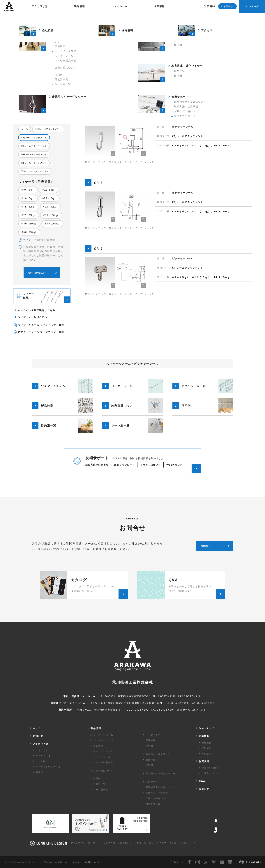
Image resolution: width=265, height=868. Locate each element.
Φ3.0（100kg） (51, 215)
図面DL (211, 6)
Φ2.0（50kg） (51, 207)
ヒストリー (42, 761)
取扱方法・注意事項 (157, 793)
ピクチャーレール (42, 94)
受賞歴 (39, 772)
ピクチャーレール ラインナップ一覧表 (39, 332)
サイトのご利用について (86, 862)
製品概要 (188, 17)
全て (24, 94)
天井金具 (26, 102)
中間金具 (42, 102)
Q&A (202, 781)
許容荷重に (103, 771)
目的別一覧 (100, 784)
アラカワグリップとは (48, 767)
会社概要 (206, 743)
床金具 (57, 102)
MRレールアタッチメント (34, 163)
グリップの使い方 (156, 798)
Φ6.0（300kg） (29, 232)
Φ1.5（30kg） (29, 207)
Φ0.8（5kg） (49, 190)
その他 (25, 111)
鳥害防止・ (159, 754)
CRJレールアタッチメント (34, 137)
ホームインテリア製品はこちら (37, 310)
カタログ (254, 6)
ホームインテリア (103, 751)
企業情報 (159, 6)
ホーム (37, 728)
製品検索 (211, 17)
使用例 (232, 17)
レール (25, 129)
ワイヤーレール (102, 757)
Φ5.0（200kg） (52, 224)
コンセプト (42, 750)
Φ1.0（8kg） (28, 198)
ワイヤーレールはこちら (33, 317)
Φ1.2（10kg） (49, 198)
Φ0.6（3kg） (28, 190)
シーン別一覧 (101, 789)
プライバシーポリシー (55, 862)
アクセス (206, 754)
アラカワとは (40, 6)
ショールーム (119, 6)
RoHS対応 (40, 111)
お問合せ (228, 6)
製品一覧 (151, 760)
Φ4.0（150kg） (29, 224)
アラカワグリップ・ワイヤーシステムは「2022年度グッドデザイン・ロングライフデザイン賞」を (135, 843)
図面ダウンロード (156, 804)
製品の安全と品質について (160, 787)
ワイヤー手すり (154, 735)
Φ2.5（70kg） (29, 215)
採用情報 (206, 748)
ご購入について (210, 773)
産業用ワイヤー (160, 773)
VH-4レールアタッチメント (35, 171)
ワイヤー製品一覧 (103, 762)
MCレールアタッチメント (34, 146)
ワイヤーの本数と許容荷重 (37, 240)
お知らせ (38, 736)
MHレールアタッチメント (34, 154)
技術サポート (153, 782)
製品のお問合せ (210, 768)
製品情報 (79, 6)
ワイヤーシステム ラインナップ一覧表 (39, 325)
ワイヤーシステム (103, 735)
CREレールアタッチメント (48, 129)
